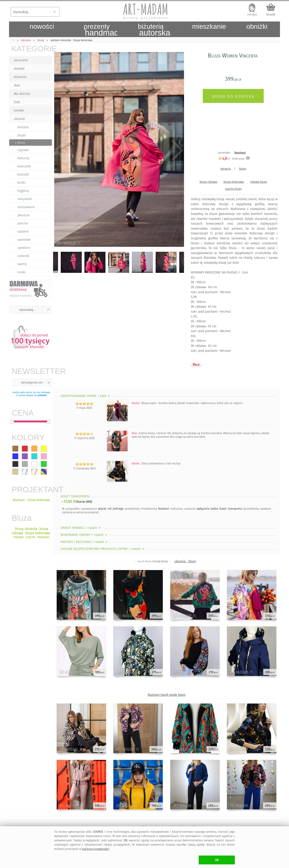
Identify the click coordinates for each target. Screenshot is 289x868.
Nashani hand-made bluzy (167, 695)
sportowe (24, 240)
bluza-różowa (208, 182)
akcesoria (21, 60)
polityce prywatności (96, 849)
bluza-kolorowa (234, 182)
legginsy (23, 191)
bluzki (22, 135)
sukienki (23, 256)
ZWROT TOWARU (81, 528)
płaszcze (23, 215)
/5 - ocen (231, 159)
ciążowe (23, 150)
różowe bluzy (259, 182)
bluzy (243, 169)
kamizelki (24, 166)
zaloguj (252, 14)
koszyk (271, 14)
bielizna (23, 127)
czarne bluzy (233, 189)
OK (217, 860)
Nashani (240, 153)
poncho (23, 223)
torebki (19, 111)
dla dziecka (22, 94)
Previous (60, 150)
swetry (22, 264)
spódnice (24, 248)
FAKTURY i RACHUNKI (84, 542)
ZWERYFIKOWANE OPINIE (86, 396)
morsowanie (26, 207)
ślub (17, 102)
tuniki (21, 272)
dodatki (19, 69)
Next (177, 150)
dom (17, 85)
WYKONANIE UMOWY (84, 535)
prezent (42, 395)
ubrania (19, 119)
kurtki (21, 183)
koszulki (23, 175)
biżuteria (20, 77)
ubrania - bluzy (185, 561)
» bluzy (20, 143)
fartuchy (23, 158)
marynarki (25, 199)
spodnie (23, 232)
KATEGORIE (32, 49)
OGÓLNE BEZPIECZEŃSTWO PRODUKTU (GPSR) (103, 549)
